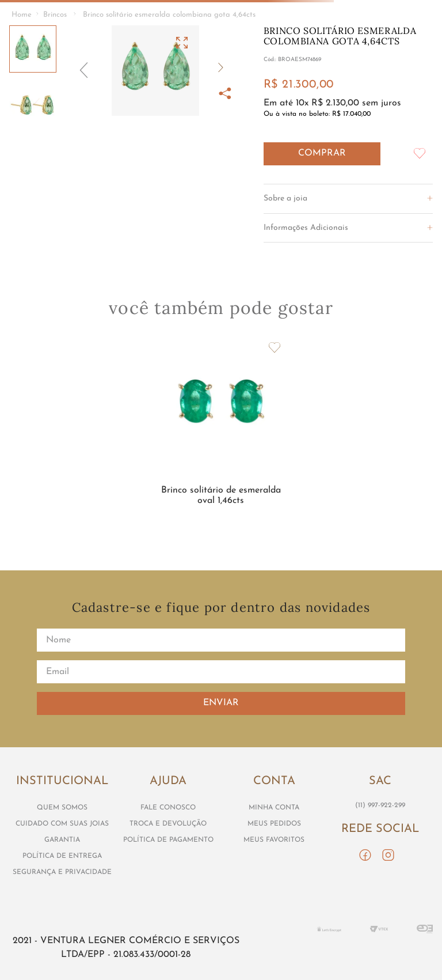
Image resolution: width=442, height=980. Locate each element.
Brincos (55, 15)
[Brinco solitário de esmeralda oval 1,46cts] (221, 432)
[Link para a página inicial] (22, 15)
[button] (155, 71)
